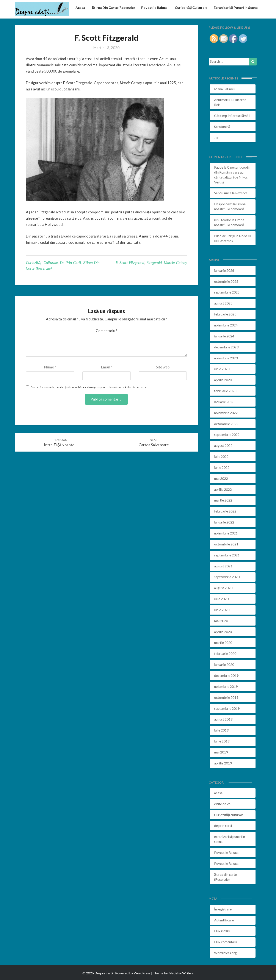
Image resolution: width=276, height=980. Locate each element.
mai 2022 (221, 478)
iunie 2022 (222, 467)
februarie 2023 (225, 391)
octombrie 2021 (226, 544)
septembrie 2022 (227, 434)
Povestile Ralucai (155, 7)
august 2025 (223, 303)
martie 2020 (223, 642)
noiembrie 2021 (226, 533)
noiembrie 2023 (226, 358)
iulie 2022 (221, 456)
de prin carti (70, 262)
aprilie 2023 (223, 380)
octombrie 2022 (226, 424)
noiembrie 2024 (226, 325)
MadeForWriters (181, 973)
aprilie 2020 (223, 632)
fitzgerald (154, 262)
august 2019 (223, 719)
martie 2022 (223, 500)
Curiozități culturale (191, 7)
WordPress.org (225, 953)
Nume (50, 367)
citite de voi (223, 804)
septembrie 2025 (227, 292)
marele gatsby (176, 262)
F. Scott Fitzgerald (130, 262)
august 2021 (223, 566)
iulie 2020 (221, 599)
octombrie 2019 (226, 697)
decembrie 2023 (226, 347)
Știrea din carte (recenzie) (113, 7)
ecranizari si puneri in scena (236, 7)
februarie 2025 (225, 314)
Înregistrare (223, 909)
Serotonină (222, 127)
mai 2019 (221, 752)
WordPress (142, 973)
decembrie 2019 (226, 675)
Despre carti (223, 204)
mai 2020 (221, 621)
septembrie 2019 (227, 708)
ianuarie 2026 (224, 270)
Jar (216, 137)
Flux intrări (222, 931)
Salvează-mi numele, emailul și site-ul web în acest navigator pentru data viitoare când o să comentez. (89, 387)
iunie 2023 (222, 369)
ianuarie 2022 (224, 522)
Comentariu (107, 331)
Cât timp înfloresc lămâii (232, 116)
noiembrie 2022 (226, 413)
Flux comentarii (226, 942)
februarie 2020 (225, 653)
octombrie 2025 (226, 281)
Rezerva (241, 193)
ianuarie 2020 (224, 664)
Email (107, 367)
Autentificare (224, 920)
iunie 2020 (222, 610)
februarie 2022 (225, 511)
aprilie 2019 (223, 763)
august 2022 (223, 445)
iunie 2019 (222, 741)
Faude (219, 167)
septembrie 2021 (227, 555)
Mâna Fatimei (224, 89)
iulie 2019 (221, 730)
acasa (80, 7)
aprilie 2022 (223, 489)
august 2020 (223, 588)
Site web (163, 367)
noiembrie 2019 (226, 686)
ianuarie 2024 (224, 336)
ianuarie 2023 (224, 402)
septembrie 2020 (227, 577)
